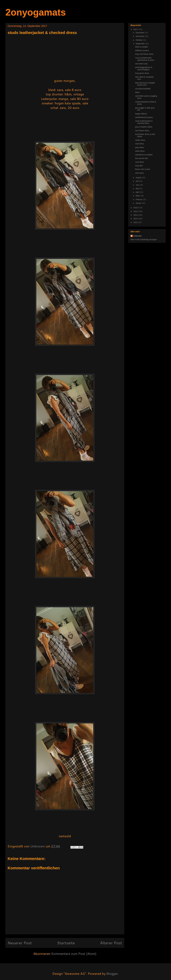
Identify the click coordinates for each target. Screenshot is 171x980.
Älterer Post (111, 943)
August (139, 178)
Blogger (112, 974)
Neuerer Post (20, 943)
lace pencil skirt (142, 158)
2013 (136, 219)
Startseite (66, 943)
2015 (136, 211)
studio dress (140, 140)
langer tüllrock (141, 114)
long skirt (139, 166)
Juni (138, 185)
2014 (136, 215)
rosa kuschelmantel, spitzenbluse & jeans (145, 59)
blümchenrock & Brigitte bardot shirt (145, 84)
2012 (136, 222)
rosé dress (140, 144)
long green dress (142, 73)
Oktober (139, 40)
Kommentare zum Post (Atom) (74, 954)
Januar (139, 203)
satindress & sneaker (144, 155)
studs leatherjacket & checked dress (144, 122)
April (138, 192)
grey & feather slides (144, 127)
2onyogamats (36, 12)
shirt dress (140, 173)
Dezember (140, 33)
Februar (139, 199)
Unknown (137, 236)
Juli (137, 181)
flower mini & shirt (143, 169)
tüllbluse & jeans (142, 50)
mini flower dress (142, 131)
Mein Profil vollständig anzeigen (144, 239)
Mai (137, 189)
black (137, 92)
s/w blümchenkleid (143, 89)
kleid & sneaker (142, 47)
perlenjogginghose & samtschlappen (144, 68)
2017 (136, 29)
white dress (140, 151)
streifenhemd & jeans (144, 117)
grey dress (140, 147)
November (140, 36)
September (140, 44)
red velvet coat (141, 64)
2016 (136, 208)
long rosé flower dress (144, 54)
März (138, 196)
